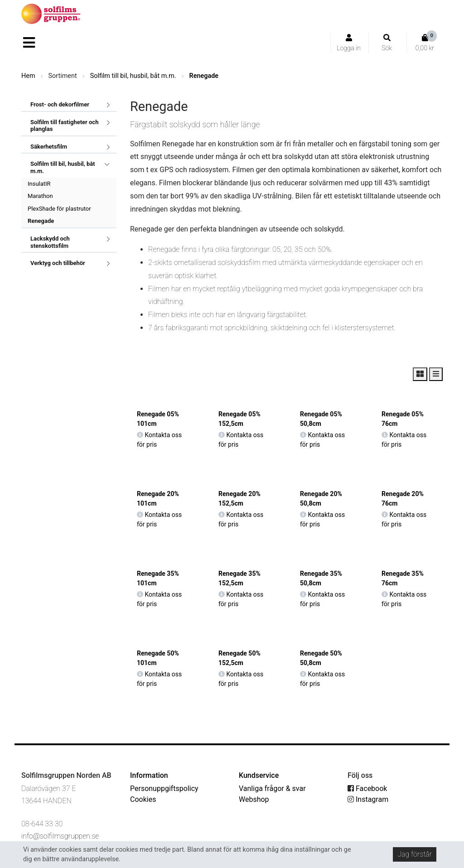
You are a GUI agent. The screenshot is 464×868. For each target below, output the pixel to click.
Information (149, 775)
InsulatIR (39, 184)
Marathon (40, 196)
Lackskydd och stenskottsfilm (50, 242)
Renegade (204, 76)
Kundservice (259, 775)
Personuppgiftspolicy (164, 788)
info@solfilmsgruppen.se (60, 836)
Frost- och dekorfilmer (60, 104)
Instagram (368, 799)
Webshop (254, 799)
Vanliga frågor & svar (272, 788)
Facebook (367, 788)
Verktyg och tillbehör (58, 263)
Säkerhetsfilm (49, 147)
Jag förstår (415, 854)
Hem (28, 76)
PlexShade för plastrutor (59, 209)
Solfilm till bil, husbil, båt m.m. (133, 76)
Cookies (143, 799)
